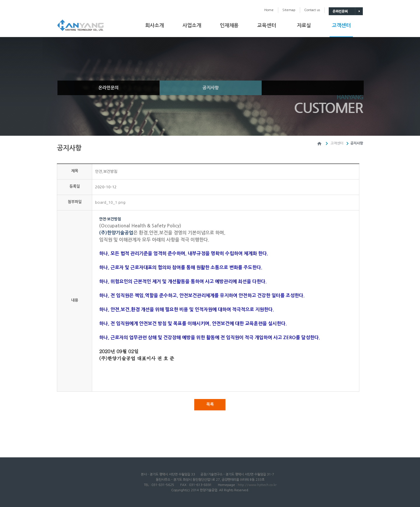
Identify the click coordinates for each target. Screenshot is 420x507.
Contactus (312, 10)
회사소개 (155, 26)
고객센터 (341, 26)
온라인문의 (108, 88)
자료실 (304, 26)
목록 (210, 404)
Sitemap (289, 10)
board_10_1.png (110, 202)
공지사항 (211, 88)
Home (269, 10)
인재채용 (229, 26)
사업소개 (192, 26)
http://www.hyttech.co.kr (257, 485)
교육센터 (267, 26)
